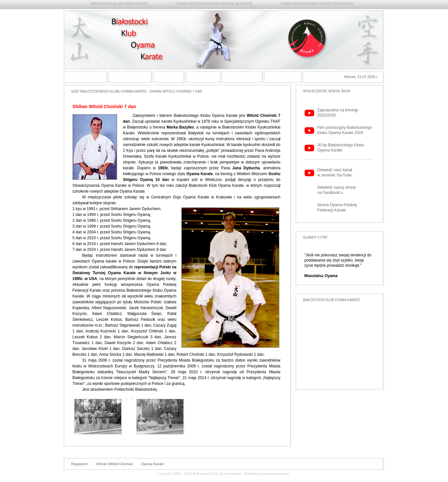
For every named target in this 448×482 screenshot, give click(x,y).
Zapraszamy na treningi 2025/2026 (338, 113)
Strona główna (85, 77)
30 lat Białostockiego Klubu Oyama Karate (341, 148)
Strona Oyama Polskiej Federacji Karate (337, 207)
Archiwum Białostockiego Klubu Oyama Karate (242, 77)
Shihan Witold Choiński (115, 464)
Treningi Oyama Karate (203, 77)
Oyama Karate (152, 464)
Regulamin (80, 464)
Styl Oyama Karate (130, 77)
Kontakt (283, 77)
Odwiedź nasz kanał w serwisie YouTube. (335, 173)
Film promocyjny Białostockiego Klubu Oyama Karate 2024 (345, 130)
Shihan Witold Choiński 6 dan (169, 77)
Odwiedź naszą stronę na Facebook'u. (337, 190)
